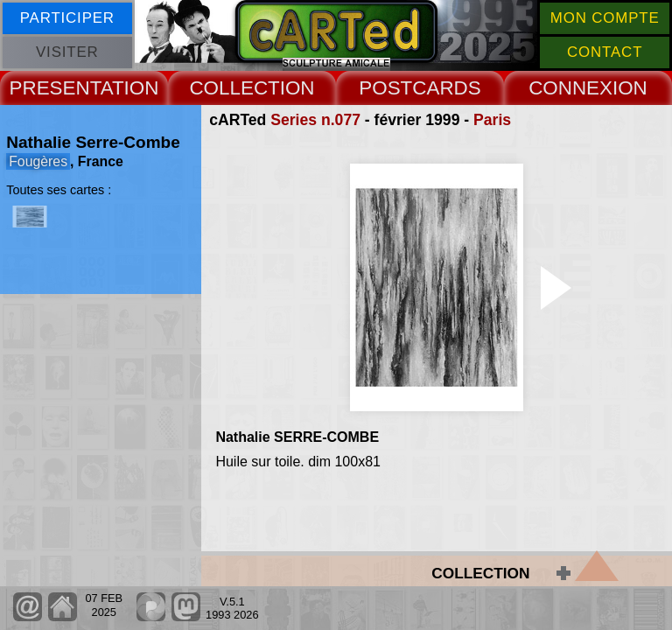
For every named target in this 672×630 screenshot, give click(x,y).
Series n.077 (315, 120)
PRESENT (55, 88)
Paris (492, 120)
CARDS (446, 88)
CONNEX (570, 88)
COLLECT (234, 88)
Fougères (38, 161)
